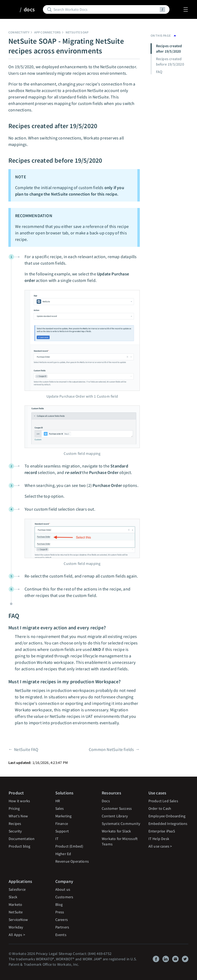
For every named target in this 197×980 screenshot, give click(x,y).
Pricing (14, 808)
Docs (106, 801)
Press (60, 912)
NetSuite (16, 912)
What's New (18, 816)
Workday (16, 927)
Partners (62, 927)
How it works (19, 801)
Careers (62, 920)
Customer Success (117, 808)
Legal (53, 954)
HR (58, 801)
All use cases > (160, 846)
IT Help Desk (159, 839)
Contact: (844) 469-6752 (92, 954)
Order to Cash (160, 808)
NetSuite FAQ (26, 749)
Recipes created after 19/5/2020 (169, 49)
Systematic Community (121, 824)
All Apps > (17, 935)
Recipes (15, 824)
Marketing (64, 816)
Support (62, 831)
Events (61, 935)
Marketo (15, 904)
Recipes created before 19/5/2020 (170, 62)
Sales (60, 808)
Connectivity (19, 32)
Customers (64, 897)
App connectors (48, 32)
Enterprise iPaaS (162, 831)
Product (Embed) (69, 846)
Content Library (115, 816)
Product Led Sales (163, 801)
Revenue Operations (72, 861)
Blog (59, 904)
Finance (62, 824)
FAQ (159, 72)
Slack (13, 897)
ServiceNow (18, 920)
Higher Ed (63, 854)
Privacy (42, 954)
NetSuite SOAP (77, 32)
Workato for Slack (116, 831)
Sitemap (65, 954)
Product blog (19, 846)
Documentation (22, 839)
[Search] (106, 9)
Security (15, 831)
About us (63, 889)
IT (57, 839)
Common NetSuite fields (111, 749)
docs (29, 9)
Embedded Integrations (168, 824)
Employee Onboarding (167, 816)
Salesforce (17, 889)
